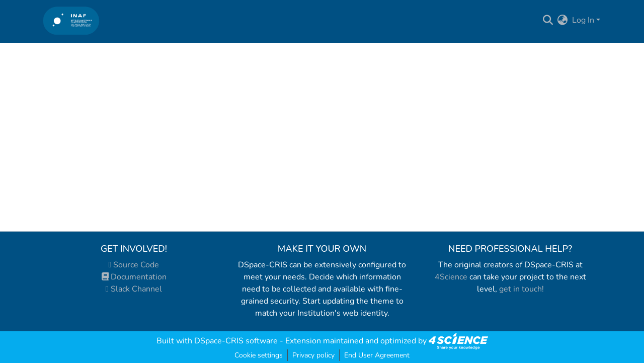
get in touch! (521, 289)
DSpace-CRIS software (236, 341)
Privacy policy (313, 355)
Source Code (134, 265)
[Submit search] (548, 20)
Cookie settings (259, 355)
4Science (451, 277)
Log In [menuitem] (583, 20)
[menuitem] (563, 20)
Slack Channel (134, 289)
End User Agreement (377, 355)
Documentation (134, 277)
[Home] (71, 20)
